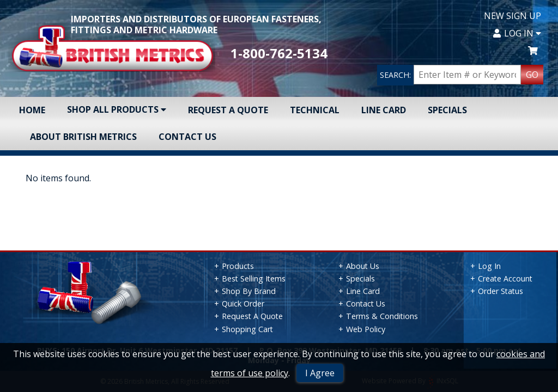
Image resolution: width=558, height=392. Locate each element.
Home (32, 110)
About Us (363, 266)
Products (238, 266)
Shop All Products (117, 109)
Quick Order (243, 304)
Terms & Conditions (382, 316)
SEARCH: (395, 75)
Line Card (384, 110)
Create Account (505, 278)
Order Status (501, 291)
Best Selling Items (254, 278)
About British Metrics (83, 137)
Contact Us (187, 137)
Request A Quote (228, 110)
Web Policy (366, 329)
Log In (517, 33)
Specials (447, 110)
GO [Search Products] (532, 75)
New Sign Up (512, 16)
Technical (315, 110)
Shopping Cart (247, 329)
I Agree (320, 373)
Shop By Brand (249, 291)
